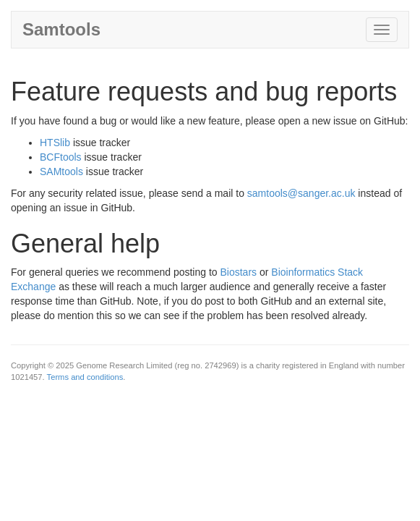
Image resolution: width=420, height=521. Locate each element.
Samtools (61, 29)
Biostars (238, 272)
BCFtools (61, 157)
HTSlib (55, 143)
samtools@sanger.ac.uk (301, 193)
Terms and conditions (85, 377)
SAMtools (61, 171)
